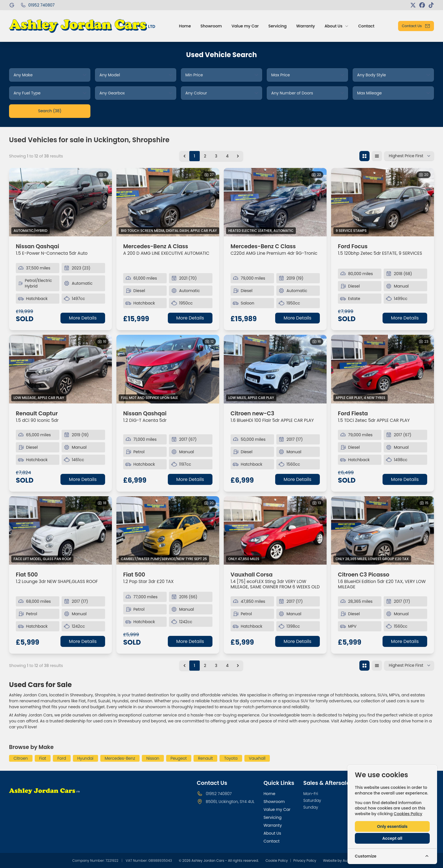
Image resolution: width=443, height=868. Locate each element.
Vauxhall (257, 758)
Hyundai (85, 758)
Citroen (21, 758)
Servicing (273, 817)
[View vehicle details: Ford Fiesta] (383, 369)
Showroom (274, 802)
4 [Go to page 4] (227, 156)
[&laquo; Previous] (184, 156)
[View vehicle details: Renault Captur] (60, 369)
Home (270, 794)
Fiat (43, 758)
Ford (62, 758)
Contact (272, 841)
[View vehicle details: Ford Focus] (383, 202)
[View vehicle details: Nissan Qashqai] (60, 202)
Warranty (273, 825)
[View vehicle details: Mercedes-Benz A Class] (168, 202)
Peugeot (179, 758)
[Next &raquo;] (238, 156)
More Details (83, 318)
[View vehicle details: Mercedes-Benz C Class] (275, 202)
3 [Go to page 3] (216, 156)
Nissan (153, 758)
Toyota (231, 758)
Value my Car (277, 809)
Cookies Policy (408, 814)
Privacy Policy (305, 861)
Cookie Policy (277, 861)
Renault (205, 758)
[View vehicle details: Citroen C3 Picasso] (383, 531)
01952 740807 (219, 794)
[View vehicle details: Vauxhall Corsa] (275, 531)
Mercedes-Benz (120, 758)
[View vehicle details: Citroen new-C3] (275, 369)
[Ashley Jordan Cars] (12, 5)
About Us (272, 833)
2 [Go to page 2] (205, 156)
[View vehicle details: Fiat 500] (60, 531)
